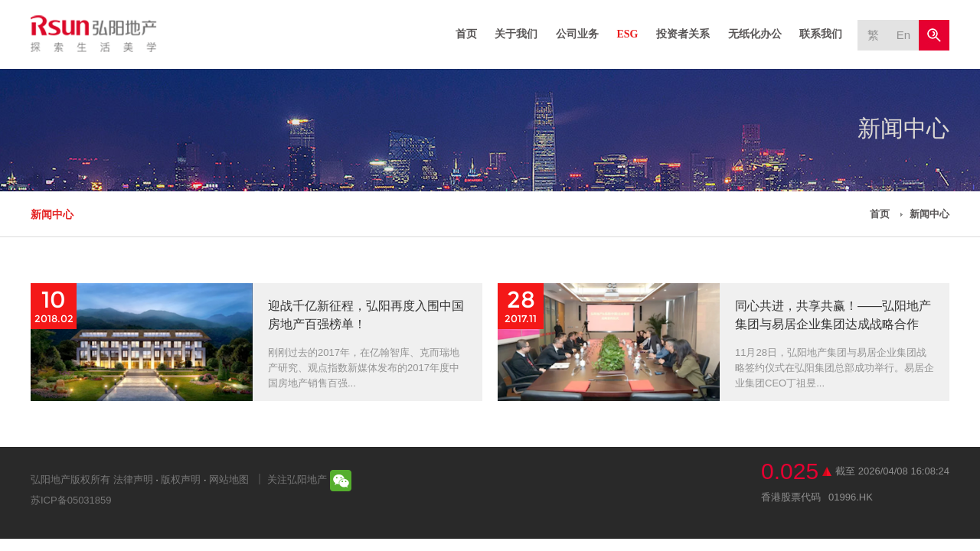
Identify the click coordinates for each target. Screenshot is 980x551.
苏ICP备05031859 (71, 500)
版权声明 (181, 479)
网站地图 (229, 479)
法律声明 (133, 479)
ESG (627, 34)
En (903, 35)
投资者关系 (683, 34)
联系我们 (821, 34)
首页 (466, 34)
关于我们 (516, 34)
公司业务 (577, 34)
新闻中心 (52, 214)
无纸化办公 (755, 34)
